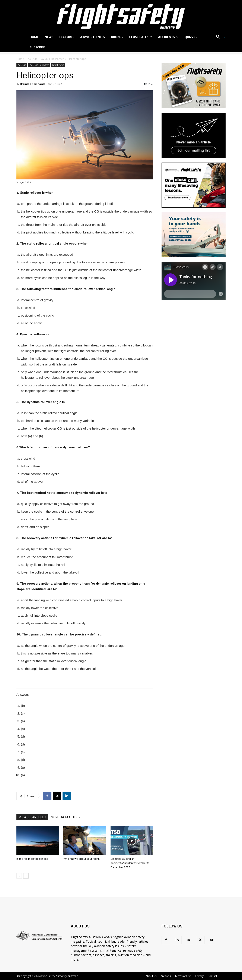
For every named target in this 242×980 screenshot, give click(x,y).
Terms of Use (183, 976)
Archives (166, 976)
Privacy (199, 976)
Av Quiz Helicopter (52, 59)
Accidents (168, 37)
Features (67, 37)
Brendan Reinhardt (33, 84)
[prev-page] (19, 876)
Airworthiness (93, 37)
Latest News (58, 65)
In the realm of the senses (32, 859)
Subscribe (38, 47)
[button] (219, 37)
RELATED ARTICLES (32, 817)
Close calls (141, 37)
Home (34, 37)
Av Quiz (33, 59)
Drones (117, 37)
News (49, 37)
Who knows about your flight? (82, 859)
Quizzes (191, 37)
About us (151, 976)
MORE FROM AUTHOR (66, 817)
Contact (212, 976)
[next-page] (26, 876)
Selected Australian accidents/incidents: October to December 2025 (130, 863)
